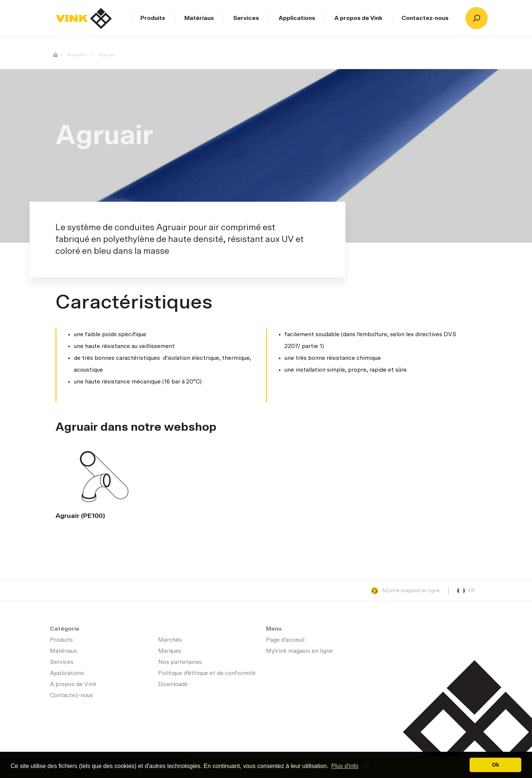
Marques (77, 55)
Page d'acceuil (84, 18)
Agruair (107, 55)
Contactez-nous (425, 18)
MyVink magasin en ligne (405, 591)
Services (246, 18)
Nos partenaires (180, 662)
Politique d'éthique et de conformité (207, 673)
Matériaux (199, 18)
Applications (297, 18)
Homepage (55, 55)
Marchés (170, 640)
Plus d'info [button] (345, 766)
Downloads (173, 684)
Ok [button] (496, 765)
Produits (153, 18)
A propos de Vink (358, 18)
